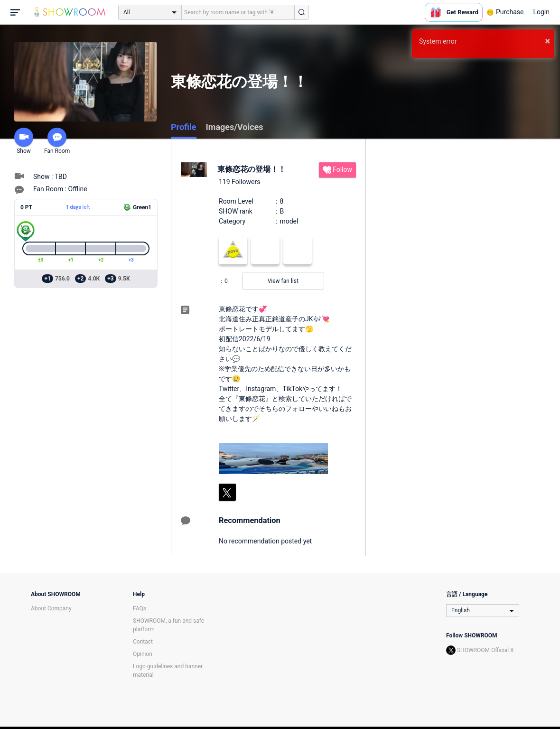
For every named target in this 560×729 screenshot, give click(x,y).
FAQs (140, 608)
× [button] (547, 41)
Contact (143, 642)
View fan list (283, 281)
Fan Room (57, 141)
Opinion (143, 654)
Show (24, 141)
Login (541, 12)
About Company (51, 608)
